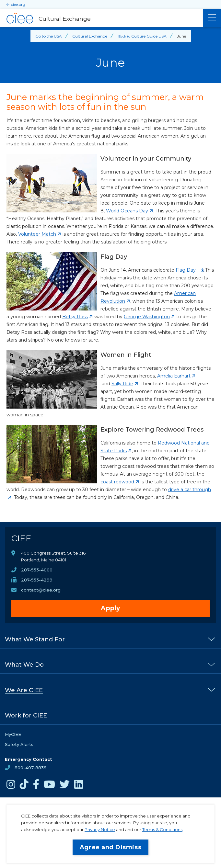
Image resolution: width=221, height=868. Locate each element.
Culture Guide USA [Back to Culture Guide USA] (149, 36)
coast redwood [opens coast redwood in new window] (117, 482)
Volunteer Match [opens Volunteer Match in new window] (37, 234)
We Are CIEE (24, 690)
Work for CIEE (26, 716)
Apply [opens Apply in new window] (110, 608)
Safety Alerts (19, 744)
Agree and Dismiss (110, 847)
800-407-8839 (31, 768)
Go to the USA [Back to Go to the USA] (49, 36)
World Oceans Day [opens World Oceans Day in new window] (127, 211)
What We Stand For (35, 639)
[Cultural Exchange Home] (102, 18)
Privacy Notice (100, 829)
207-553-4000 (37, 570)
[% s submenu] (212, 639)
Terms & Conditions (162, 829)
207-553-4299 (37, 580)
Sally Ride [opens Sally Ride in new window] (122, 384)
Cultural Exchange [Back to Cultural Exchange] (90, 36)
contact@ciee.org (41, 590)
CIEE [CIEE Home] (21, 538)
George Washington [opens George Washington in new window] (147, 317)
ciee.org (18, 4)
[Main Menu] (212, 18)
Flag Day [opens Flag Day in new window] (186, 270)
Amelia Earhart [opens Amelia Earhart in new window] (174, 376)
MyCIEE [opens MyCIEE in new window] (13, 734)
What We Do (24, 665)
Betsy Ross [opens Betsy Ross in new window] (75, 317)
